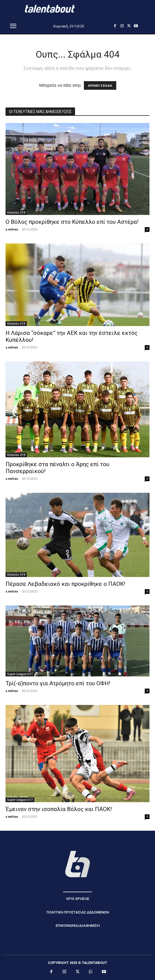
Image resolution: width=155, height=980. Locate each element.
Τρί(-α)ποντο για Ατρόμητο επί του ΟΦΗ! (58, 683)
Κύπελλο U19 (16, 212)
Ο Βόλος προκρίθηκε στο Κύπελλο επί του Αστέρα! (72, 222)
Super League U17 (20, 674)
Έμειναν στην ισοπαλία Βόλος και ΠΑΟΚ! (59, 809)
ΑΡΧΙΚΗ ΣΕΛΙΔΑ (100, 85)
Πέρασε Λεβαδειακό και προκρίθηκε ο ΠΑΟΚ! (65, 584)
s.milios (12, 229)
